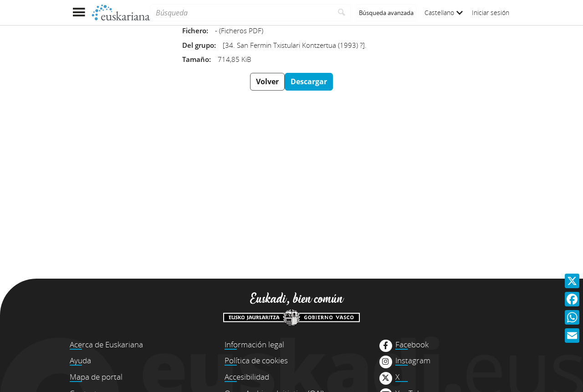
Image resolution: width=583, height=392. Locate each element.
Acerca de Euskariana (106, 344)
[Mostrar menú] (79, 13)
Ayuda (80, 360)
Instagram (413, 361)
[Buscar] (342, 13)
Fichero (194, 31)
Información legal (254, 344)
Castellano (444, 13)
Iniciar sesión (491, 13)
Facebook (412, 345)
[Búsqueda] (241, 13)
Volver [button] (267, 81)
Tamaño (196, 59)
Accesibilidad (247, 377)
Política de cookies (256, 360)
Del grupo (198, 45)
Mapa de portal (96, 377)
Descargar (309, 81)
